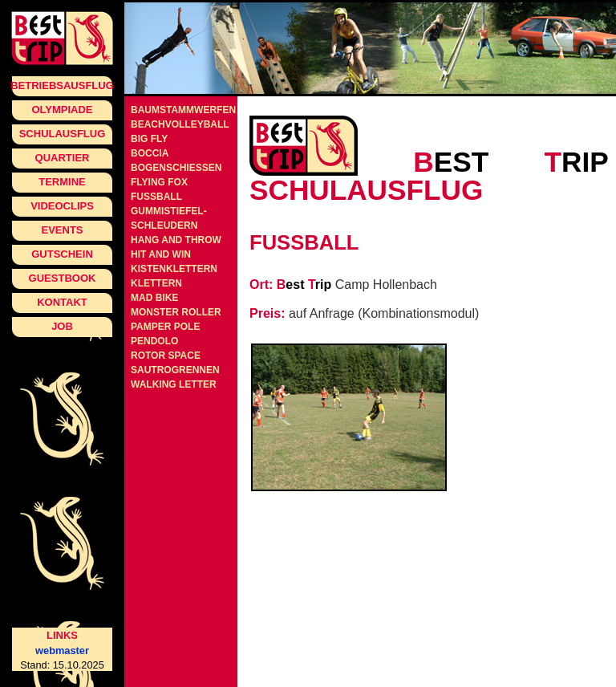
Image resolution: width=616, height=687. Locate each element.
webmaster (62, 650)
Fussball (156, 197)
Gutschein (62, 254)
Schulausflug (63, 134)
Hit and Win (161, 254)
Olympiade (62, 110)
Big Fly (149, 139)
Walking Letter (174, 384)
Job (62, 326)
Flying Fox (159, 182)
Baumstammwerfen (183, 110)
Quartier (63, 158)
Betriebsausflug (62, 85)
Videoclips (62, 206)
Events (62, 230)
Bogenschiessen (176, 168)
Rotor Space (166, 356)
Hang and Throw (176, 240)
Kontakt (62, 302)
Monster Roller (176, 312)
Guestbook (63, 278)
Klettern (156, 283)
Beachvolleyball (180, 124)
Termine (62, 182)
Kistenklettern (174, 269)
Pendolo (154, 341)
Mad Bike (154, 298)
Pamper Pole (165, 327)
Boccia (150, 153)
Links (62, 635)
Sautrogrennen (175, 370)
